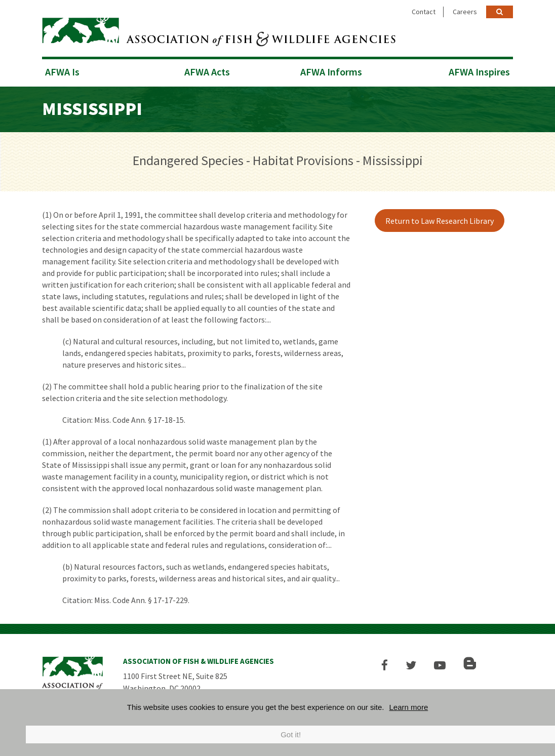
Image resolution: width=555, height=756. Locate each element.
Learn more (409, 707)
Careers (465, 12)
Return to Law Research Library (440, 221)
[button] (385, 665)
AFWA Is (62, 72)
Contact (424, 12)
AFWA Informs (331, 72)
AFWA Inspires (479, 72)
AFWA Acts (207, 72)
